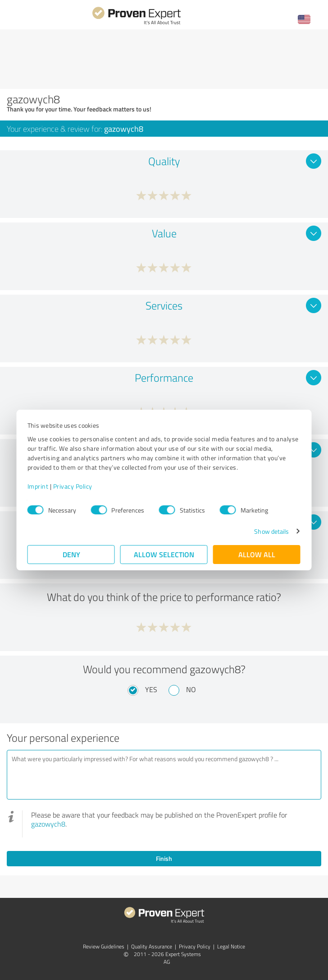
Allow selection (164, 554)
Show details (271, 531)
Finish (164, 858)
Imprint (38, 486)
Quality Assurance (152, 946)
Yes (151, 689)
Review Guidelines (104, 946)
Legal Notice (231, 946)
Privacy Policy (73, 486)
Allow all (257, 554)
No (191, 689)
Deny (71, 554)
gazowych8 (48, 824)
